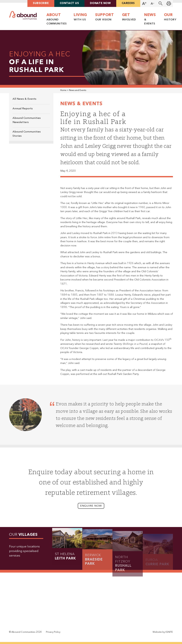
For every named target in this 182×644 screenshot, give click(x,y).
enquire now (91, 509)
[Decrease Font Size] (152, 3)
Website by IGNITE (163, 632)
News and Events (78, 90)
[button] (161, 3)
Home (63, 90)
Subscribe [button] (41, 3)
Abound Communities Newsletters (27, 120)
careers (128, 3)
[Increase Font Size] (144, 3)
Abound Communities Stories (27, 134)
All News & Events (24, 99)
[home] (23, 15)
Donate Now (100, 3)
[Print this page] (169, 3)
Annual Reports (23, 109)
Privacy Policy (53, 632)
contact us (69, 3)
